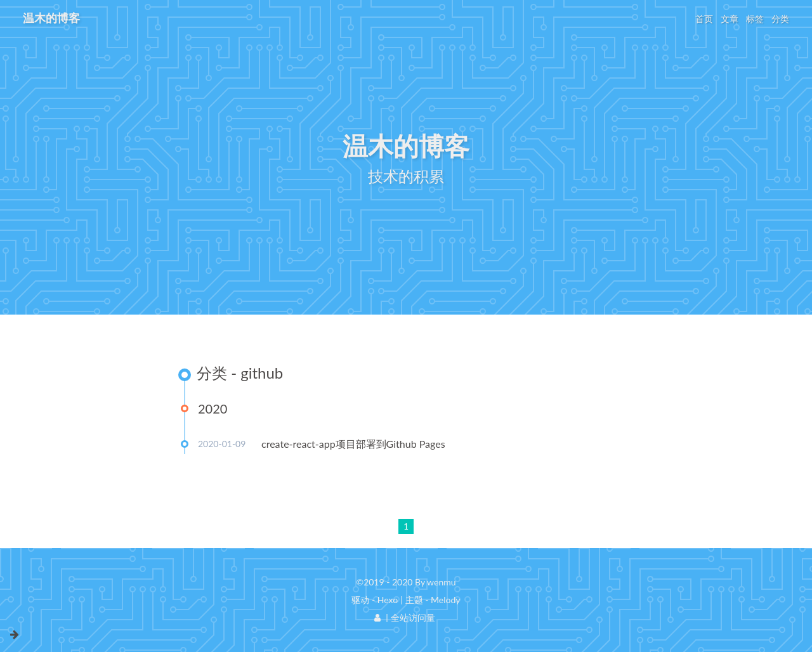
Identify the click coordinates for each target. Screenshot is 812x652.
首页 (704, 19)
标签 (755, 19)
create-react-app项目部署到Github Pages (353, 444)
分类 (780, 19)
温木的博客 (51, 18)
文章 (730, 19)
